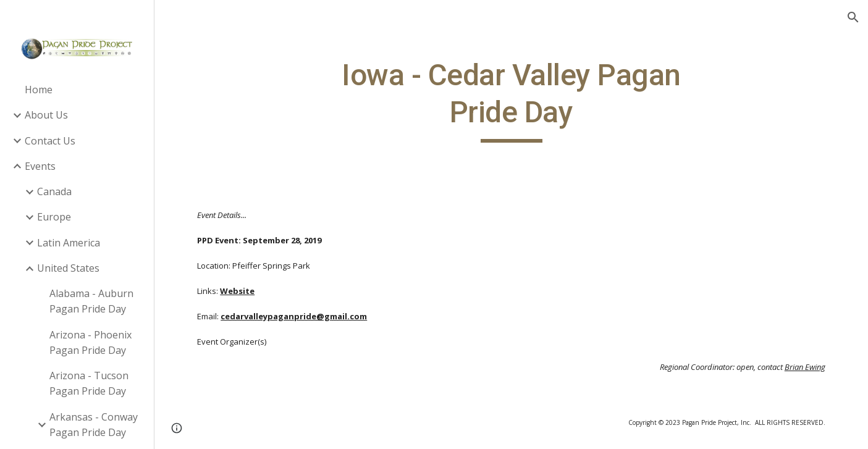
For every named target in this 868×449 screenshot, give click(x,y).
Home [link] (39, 90)
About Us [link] (46, 115)
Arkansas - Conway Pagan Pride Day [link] (94, 425)
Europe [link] (54, 217)
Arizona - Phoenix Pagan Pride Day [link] (91, 342)
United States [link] (68, 268)
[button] (853, 17)
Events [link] (40, 166)
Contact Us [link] (50, 141)
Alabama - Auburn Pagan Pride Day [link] (91, 301)
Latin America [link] (69, 243)
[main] (512, 100)
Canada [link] (54, 191)
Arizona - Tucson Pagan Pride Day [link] (89, 383)
